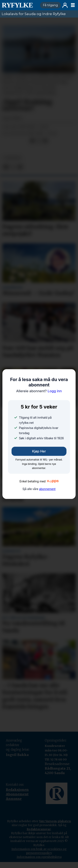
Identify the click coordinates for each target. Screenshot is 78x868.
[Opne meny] (73, 5)
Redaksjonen (17, 790)
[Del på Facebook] (32, 141)
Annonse (14, 799)
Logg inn (65, 5)
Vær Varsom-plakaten (55, 821)
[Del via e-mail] (45, 141)
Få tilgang (50, 5)
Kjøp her (39, 451)
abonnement (47, 489)
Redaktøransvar (39, 829)
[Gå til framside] (19, 5)
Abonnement (17, 794)
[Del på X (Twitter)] (39, 141)
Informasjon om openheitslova (39, 857)
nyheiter (12, 158)
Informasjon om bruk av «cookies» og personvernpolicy (39, 851)
